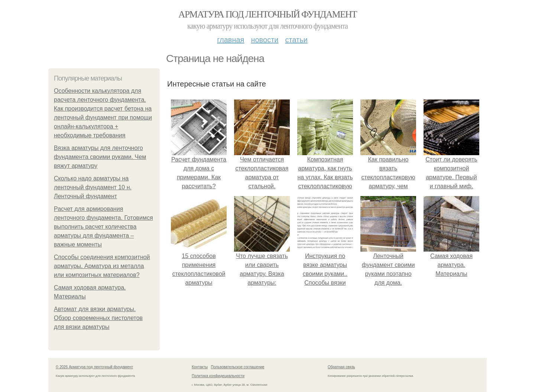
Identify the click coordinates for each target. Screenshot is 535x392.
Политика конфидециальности (218, 376)
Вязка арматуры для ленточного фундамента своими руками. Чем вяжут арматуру (100, 157)
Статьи (296, 40)
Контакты (200, 367)
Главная (231, 40)
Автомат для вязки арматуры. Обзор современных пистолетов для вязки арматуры (98, 318)
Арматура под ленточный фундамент (267, 14)
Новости (265, 40)
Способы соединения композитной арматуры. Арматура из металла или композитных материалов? (102, 266)
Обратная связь (341, 367)
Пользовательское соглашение (238, 367)
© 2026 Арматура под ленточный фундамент (94, 367)
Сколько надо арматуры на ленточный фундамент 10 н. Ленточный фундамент (93, 187)
